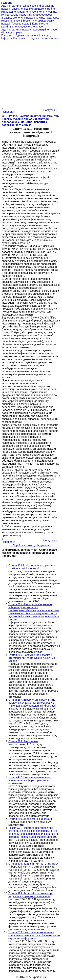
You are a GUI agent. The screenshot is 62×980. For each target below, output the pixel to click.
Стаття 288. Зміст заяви (23, 741)
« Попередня (9, 110)
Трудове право (20, 24)
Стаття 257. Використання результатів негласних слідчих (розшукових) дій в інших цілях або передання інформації (32, 703)
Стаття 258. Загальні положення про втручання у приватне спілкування (31, 895)
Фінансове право (12, 33)
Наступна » (50, 110)
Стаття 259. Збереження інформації (31, 819)
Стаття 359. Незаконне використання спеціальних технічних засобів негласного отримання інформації (34, 935)
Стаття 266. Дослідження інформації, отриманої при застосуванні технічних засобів (32, 658)
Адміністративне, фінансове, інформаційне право (26, 37)
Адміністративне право (15, 30)
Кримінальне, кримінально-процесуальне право (25, 25)
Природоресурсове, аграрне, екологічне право (27, 16)
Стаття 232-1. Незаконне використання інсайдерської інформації (32, 567)
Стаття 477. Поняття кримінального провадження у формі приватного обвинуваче (30, 780)
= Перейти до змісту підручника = (31, 545)
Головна (6, 36)
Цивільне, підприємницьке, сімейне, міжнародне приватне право (28, 10)
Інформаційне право (44, 30)
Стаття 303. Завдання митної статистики (33, 864)
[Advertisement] (31, 74)
